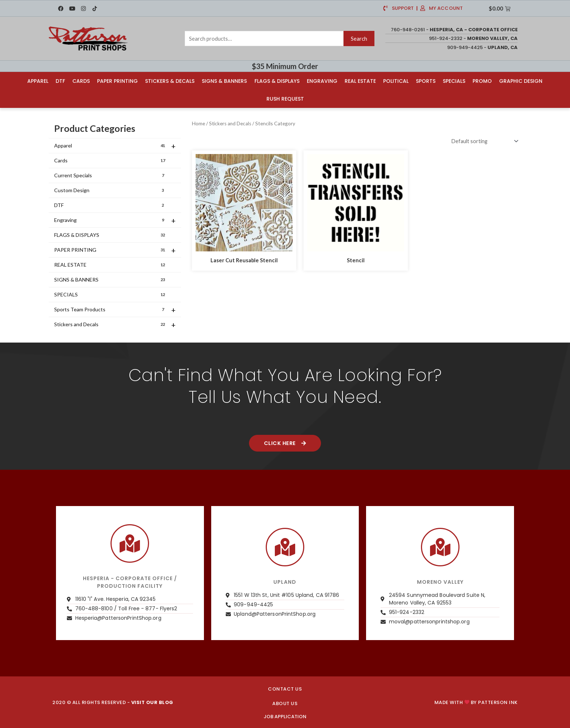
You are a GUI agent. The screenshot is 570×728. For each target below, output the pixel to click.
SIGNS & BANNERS (110, 279)
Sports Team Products (115, 310)
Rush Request (285, 98)
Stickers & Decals (170, 81)
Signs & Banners (224, 81)
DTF (60, 81)
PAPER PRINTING (115, 250)
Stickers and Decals (115, 324)
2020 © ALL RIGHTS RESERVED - (113, 702)
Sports (426, 81)
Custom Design (110, 190)
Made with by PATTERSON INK (476, 702)
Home (198, 123)
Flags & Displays (277, 81)
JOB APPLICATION (285, 717)
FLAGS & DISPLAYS (110, 235)
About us (285, 703)
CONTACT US (285, 689)
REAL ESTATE (110, 264)
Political (396, 81)
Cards (81, 81)
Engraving (322, 81)
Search (359, 39)
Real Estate (360, 81)
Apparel (38, 81)
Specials (454, 81)
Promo (482, 81)
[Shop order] (482, 141)
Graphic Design (521, 81)
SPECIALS (110, 294)
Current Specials (110, 175)
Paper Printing (117, 81)
